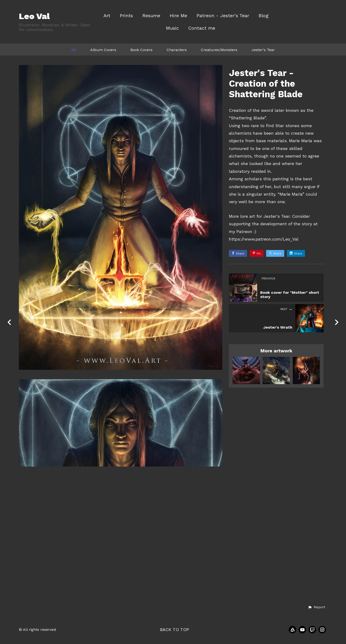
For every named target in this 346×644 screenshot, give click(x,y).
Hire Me (178, 16)
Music (172, 28)
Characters (177, 50)
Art (107, 16)
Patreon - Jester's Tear (223, 16)
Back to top (175, 630)
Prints (126, 16)
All (74, 50)
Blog (264, 16)
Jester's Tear (263, 50)
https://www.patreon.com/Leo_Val (264, 239)
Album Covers (103, 50)
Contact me (202, 28)
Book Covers (141, 50)
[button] (317, 607)
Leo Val (34, 16)
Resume (151, 16)
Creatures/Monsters (219, 50)
